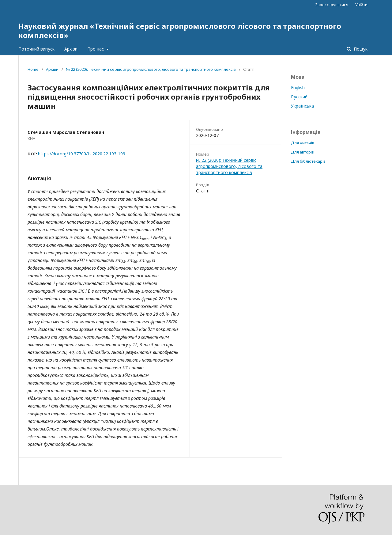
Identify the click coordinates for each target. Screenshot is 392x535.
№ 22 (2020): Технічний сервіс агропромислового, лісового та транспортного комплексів (151, 69)
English (298, 87)
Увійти (361, 5)
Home (33, 69)
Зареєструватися (332, 5)
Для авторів (302, 152)
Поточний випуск (36, 49)
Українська (302, 106)
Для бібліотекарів (308, 161)
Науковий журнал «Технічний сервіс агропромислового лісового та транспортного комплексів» (180, 30)
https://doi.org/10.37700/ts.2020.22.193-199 (82, 154)
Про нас (96, 49)
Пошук (360, 49)
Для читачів (303, 143)
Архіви (71, 49)
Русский (299, 97)
